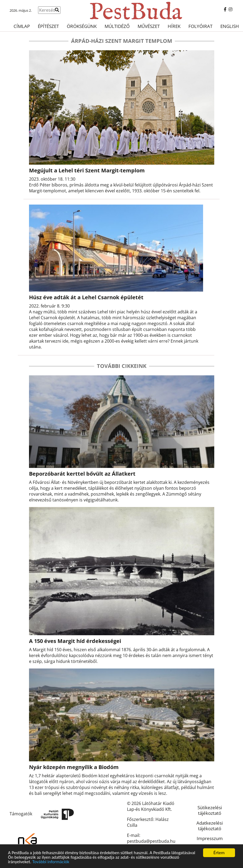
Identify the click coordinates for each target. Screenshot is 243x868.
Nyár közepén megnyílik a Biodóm (74, 767)
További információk (51, 862)
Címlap (22, 26)
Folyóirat (200, 26)
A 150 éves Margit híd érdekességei (75, 641)
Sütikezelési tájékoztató (210, 810)
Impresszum (210, 838)
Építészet (48, 26)
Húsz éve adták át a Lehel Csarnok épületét (86, 297)
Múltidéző (117, 26)
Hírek (174, 26)
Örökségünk (82, 26)
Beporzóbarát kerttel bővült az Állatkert (82, 474)
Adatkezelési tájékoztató (210, 826)
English (230, 26)
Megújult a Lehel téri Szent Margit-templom (87, 170)
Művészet (149, 26)
